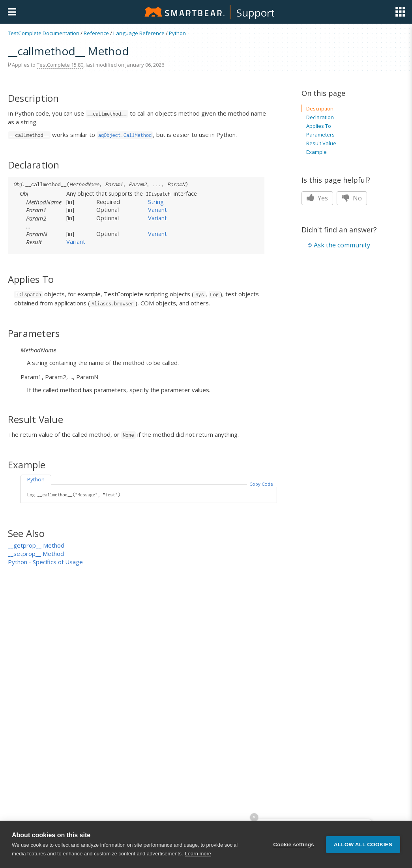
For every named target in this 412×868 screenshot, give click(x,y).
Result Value (321, 143)
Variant (157, 210)
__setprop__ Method (36, 554)
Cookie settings (294, 845)
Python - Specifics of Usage (45, 562)
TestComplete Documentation (44, 33)
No (352, 198)
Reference (96, 33)
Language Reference (139, 33)
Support (256, 13)
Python (177, 33)
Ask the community (342, 245)
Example (316, 152)
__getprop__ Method (36, 545)
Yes (317, 198)
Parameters (320, 135)
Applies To (319, 126)
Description (320, 108)
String (156, 202)
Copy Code (261, 484)
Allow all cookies (363, 845)
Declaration (320, 117)
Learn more (198, 854)
